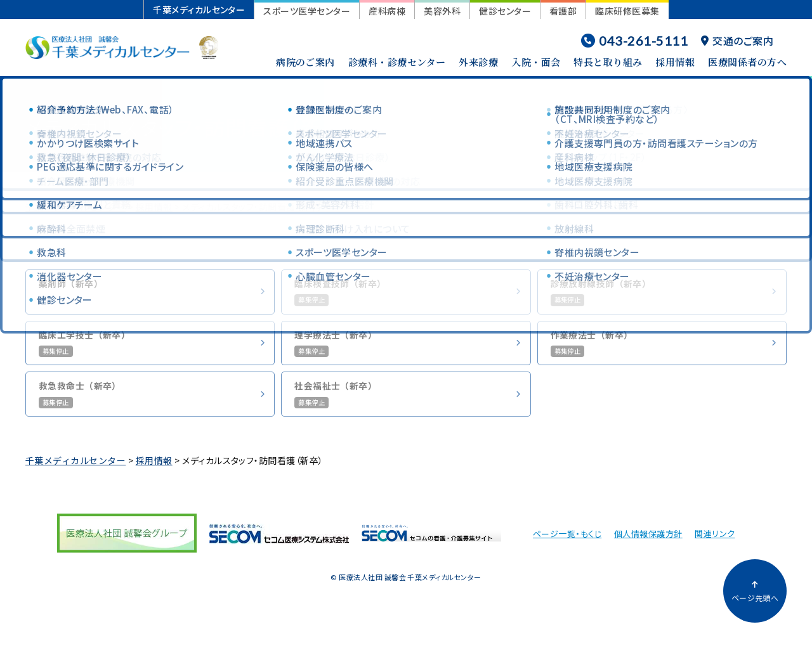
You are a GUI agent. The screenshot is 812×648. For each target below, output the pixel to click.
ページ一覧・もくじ (567, 544)
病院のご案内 (305, 62)
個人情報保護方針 (648, 544)
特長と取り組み (608, 62)
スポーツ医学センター (307, 11)
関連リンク (715, 544)
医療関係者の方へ (747, 62)
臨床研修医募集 (627, 11)
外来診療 (478, 62)
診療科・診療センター (397, 62)
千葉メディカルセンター (199, 10)
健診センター (505, 11)
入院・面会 (536, 62)
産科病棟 (387, 11)
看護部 (563, 11)
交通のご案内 (737, 41)
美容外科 (442, 11)
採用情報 (675, 62)
